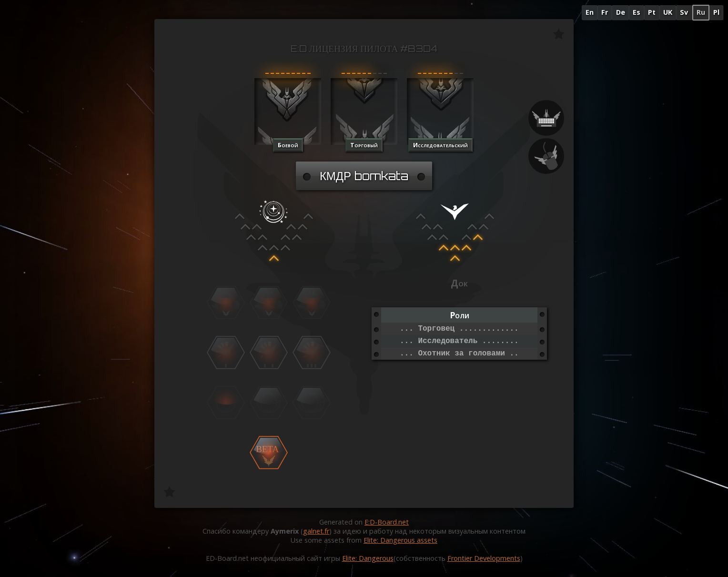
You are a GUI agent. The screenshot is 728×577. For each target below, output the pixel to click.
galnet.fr (316, 531)
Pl (716, 12)
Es (637, 12)
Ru (701, 12)
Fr (605, 12)
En (590, 12)
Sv (684, 12)
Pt (652, 12)
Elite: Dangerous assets (400, 540)
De (621, 12)
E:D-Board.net (387, 522)
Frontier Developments (484, 558)
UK (668, 12)
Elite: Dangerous (368, 558)
